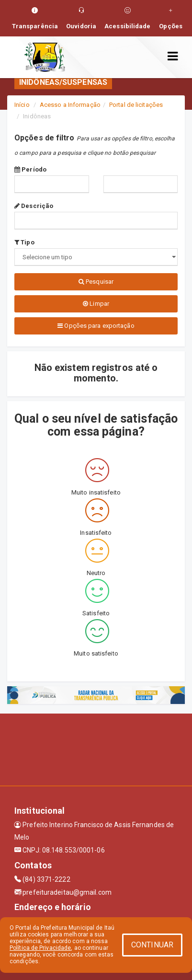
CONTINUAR (152, 945)
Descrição (34, 206)
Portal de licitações (136, 105)
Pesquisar (96, 282)
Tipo (24, 242)
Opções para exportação (96, 326)
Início (22, 105)
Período (30, 169)
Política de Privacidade (40, 948)
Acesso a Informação (70, 105)
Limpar (96, 304)
